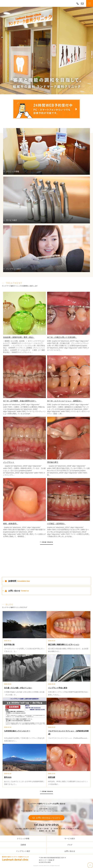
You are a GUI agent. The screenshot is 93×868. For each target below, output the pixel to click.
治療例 (23, 845)
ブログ (70, 845)
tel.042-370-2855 (46, 825)
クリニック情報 (23, 839)
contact (82, 3)
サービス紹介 (70, 839)
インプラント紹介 (23, 851)
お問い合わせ (70, 851)
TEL (78, 3)
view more (47, 542)
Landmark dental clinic (10, 3)
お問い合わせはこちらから (48, 818)
